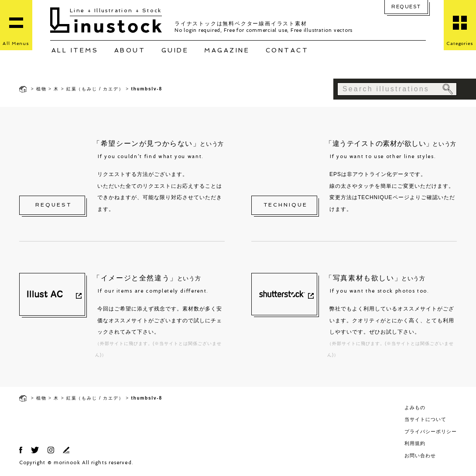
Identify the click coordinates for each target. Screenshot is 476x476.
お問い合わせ (420, 455)
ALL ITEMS (75, 50)
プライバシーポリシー (431, 431)
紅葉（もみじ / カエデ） (95, 89)
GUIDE (175, 50)
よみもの (415, 407)
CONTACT (287, 50)
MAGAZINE (227, 50)
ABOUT (130, 50)
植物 (41, 89)
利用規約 (415, 443)
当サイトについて (425, 419)
